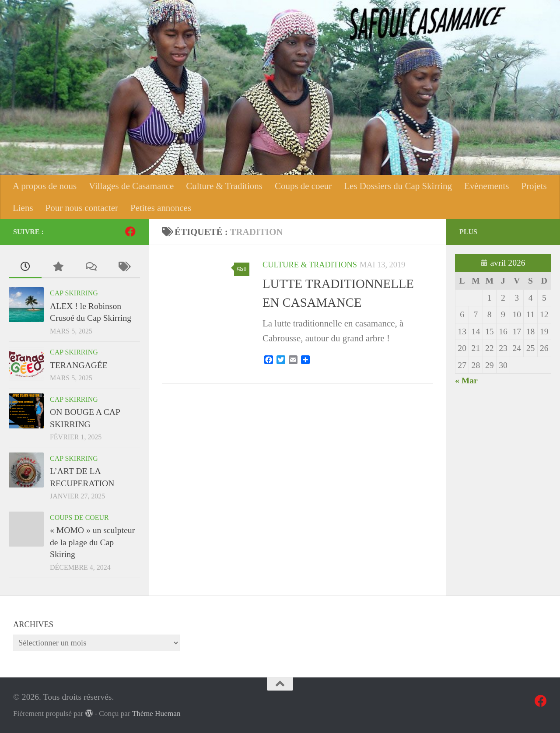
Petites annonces (161, 208)
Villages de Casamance (131, 186)
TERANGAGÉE (79, 365)
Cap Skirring (74, 293)
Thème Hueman (156, 714)
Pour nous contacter (82, 208)
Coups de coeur (303, 186)
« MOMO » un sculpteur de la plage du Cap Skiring (92, 542)
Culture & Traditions (224, 186)
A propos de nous (45, 186)
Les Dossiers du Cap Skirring (398, 186)
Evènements (486, 186)
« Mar (466, 380)
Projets (534, 186)
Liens (23, 208)
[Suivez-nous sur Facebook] (130, 231)
